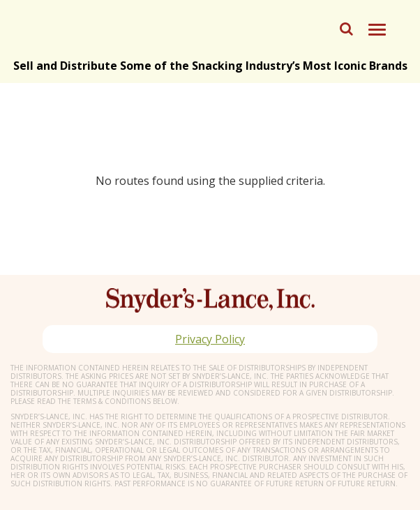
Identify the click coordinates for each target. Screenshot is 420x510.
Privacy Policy (210, 339)
